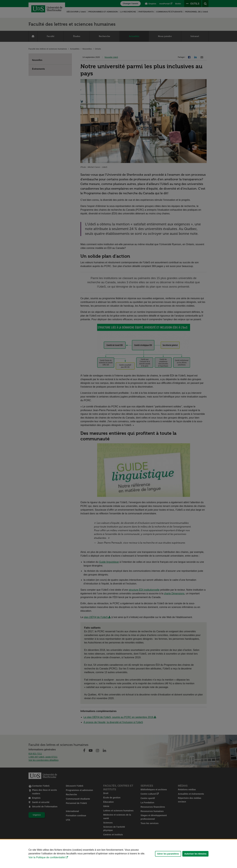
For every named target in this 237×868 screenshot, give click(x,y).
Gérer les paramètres (168, 854)
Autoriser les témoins (195, 854)
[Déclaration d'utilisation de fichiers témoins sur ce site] (118, 854)
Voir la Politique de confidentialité (47, 857)
